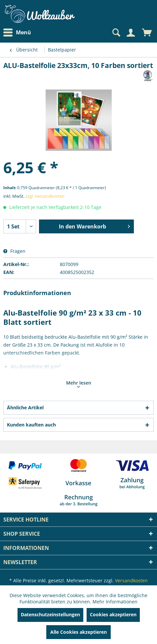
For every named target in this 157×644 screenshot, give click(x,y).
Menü (17, 33)
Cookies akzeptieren (113, 614)
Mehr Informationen (115, 602)
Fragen (14, 251)
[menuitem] (19, 33)
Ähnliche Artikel (25, 407)
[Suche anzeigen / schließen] (116, 33)
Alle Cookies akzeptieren (78, 632)
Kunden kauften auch (31, 425)
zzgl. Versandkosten (45, 196)
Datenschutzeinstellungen (50, 614)
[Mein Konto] (131, 33)
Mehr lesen (79, 384)
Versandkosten (131, 580)
